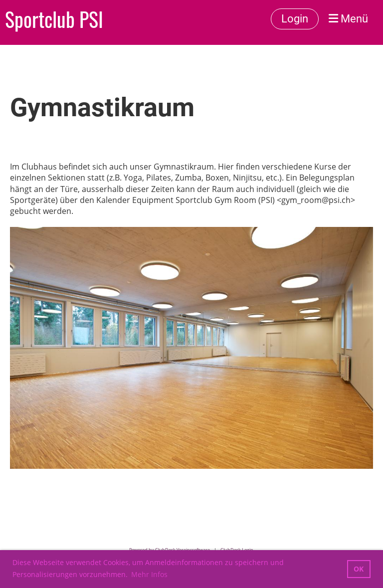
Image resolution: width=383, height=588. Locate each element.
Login (295, 19)
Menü (348, 19)
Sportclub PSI (54, 19)
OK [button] (359, 569)
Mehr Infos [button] (149, 574)
